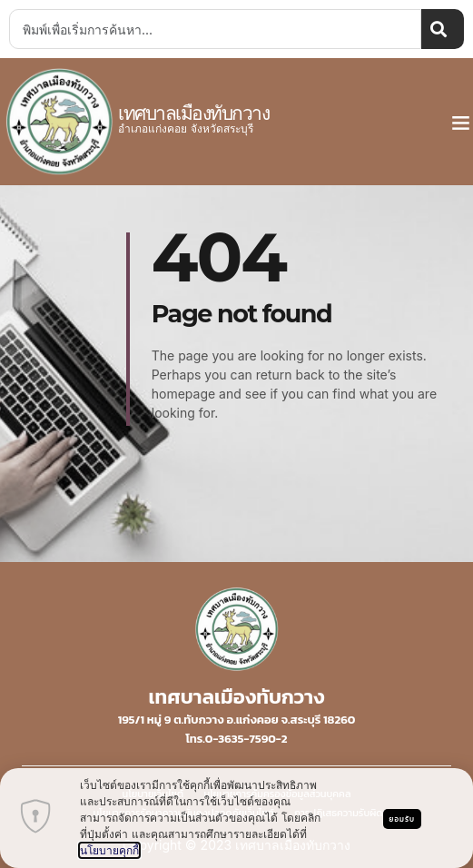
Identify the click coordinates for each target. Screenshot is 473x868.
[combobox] (215, 29)
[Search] (443, 29)
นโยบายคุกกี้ (109, 850)
